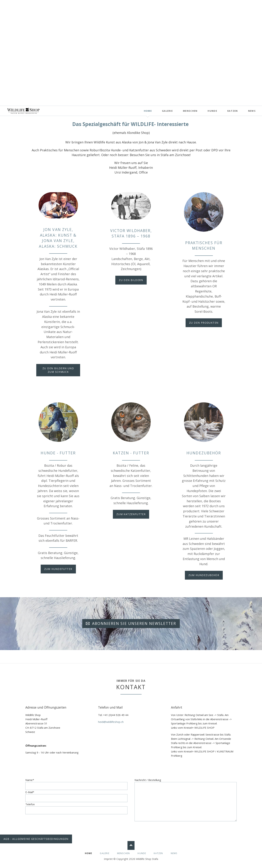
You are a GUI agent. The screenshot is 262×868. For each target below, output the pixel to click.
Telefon (30, 804)
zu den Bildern (131, 280)
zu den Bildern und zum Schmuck (58, 370)
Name (30, 780)
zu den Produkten (204, 323)
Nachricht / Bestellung (148, 780)
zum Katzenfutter (131, 514)
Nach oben (131, 845)
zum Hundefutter (58, 569)
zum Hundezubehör (204, 575)
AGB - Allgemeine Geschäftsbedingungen (36, 839)
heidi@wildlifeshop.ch (111, 722)
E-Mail (30, 792)
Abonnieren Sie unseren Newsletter (133, 623)
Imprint (108, 859)
